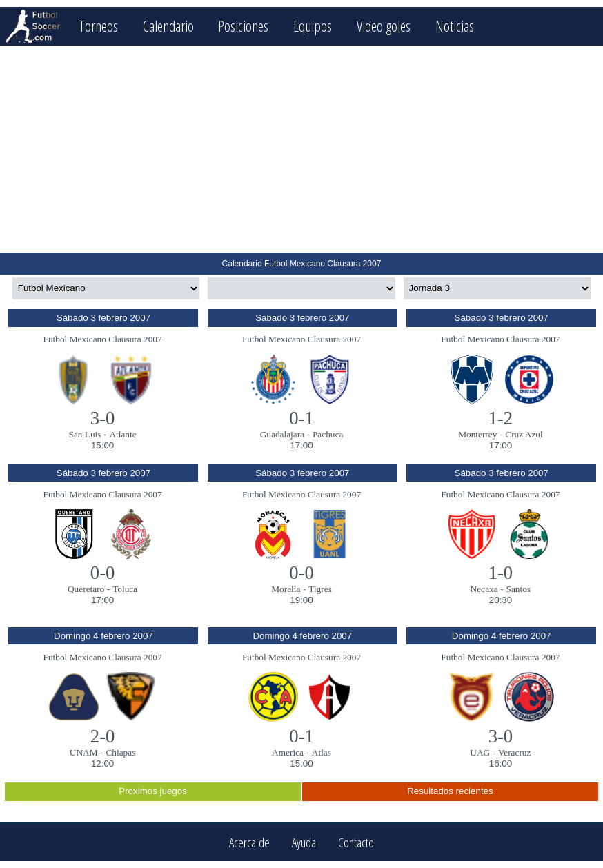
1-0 (501, 573)
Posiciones (243, 26)
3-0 (103, 418)
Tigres (320, 589)
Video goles (384, 26)
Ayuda (304, 842)
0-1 (301, 418)
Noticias (455, 26)
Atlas (322, 752)
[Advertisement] (301, 149)
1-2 (501, 418)
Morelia (286, 589)
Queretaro (86, 589)
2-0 (103, 736)
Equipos (313, 26)
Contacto (356, 842)
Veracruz (514, 752)
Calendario (168, 26)
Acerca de (249, 842)
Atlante (122, 434)
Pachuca (328, 434)
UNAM (84, 752)
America (288, 752)
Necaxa (484, 589)
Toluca (125, 589)
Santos (519, 589)
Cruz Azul (524, 434)
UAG (480, 752)
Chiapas (120, 752)
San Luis (85, 434)
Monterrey (477, 434)
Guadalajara (282, 434)
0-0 (103, 573)
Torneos (98, 26)
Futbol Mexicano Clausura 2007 (103, 339)
